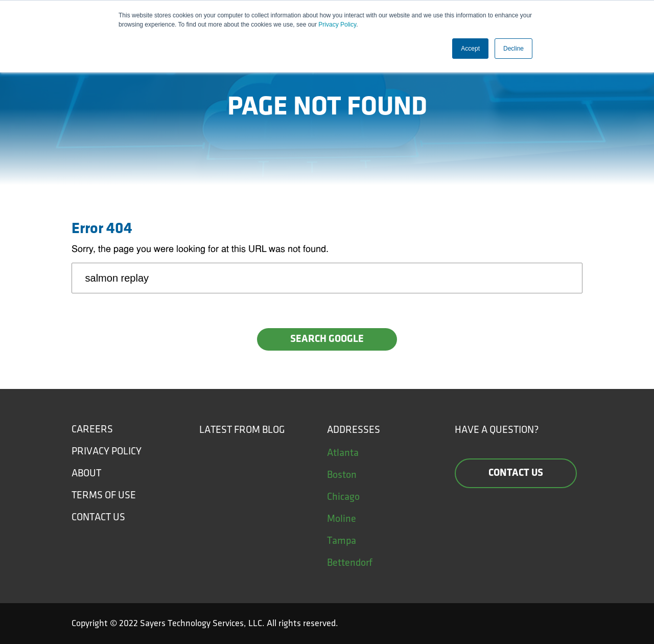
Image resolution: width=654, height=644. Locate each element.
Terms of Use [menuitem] (104, 495)
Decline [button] (513, 49)
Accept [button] (470, 49)
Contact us (516, 473)
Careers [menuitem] (92, 429)
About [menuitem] (86, 473)
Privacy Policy (337, 25)
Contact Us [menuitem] (98, 517)
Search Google (327, 339)
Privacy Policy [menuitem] (107, 451)
